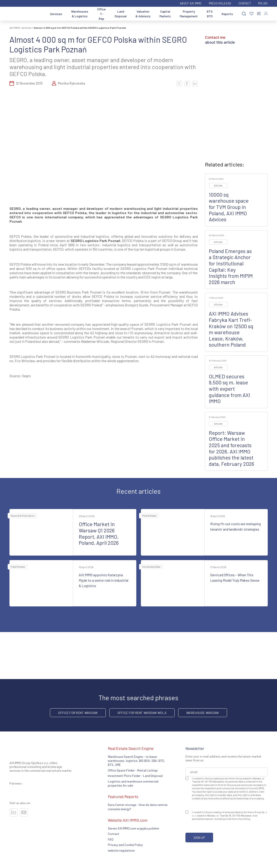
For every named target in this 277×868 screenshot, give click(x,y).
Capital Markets (165, 14)
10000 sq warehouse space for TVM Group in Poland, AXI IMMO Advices (229, 207)
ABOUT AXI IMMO (191, 3)
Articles (27, 28)
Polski (263, 3)
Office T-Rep (101, 14)
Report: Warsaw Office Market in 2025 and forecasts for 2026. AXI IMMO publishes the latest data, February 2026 (231, 448)
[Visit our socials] (14, 812)
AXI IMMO (15, 28)
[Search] (244, 14)
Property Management (189, 14)
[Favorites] (251, 14)
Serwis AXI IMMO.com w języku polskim (133, 828)
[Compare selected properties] (259, 14)
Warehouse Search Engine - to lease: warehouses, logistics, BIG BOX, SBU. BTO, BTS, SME (136, 761)
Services (56, 14)
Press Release (220, 3)
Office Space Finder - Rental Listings (133, 770)
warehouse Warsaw (203, 713)
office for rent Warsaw (78, 713)
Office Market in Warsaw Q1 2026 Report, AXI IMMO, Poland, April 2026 (99, 533)
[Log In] (266, 14)
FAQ (111, 839)
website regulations (121, 850)
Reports (227, 14)
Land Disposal (121, 14)
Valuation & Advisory (143, 14)
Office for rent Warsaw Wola (142, 713)
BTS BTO (210, 14)
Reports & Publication (23, 516)
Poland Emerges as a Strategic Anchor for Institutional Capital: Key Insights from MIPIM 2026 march (231, 267)
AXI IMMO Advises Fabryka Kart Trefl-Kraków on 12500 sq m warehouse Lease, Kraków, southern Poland (231, 329)
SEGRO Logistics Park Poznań (96, 241)
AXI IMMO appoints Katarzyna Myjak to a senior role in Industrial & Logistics (104, 580)
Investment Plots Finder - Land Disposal (135, 776)
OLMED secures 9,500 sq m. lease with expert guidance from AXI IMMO (230, 389)
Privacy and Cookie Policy (125, 845)
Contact (245, 3)
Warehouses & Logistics (80, 14)
